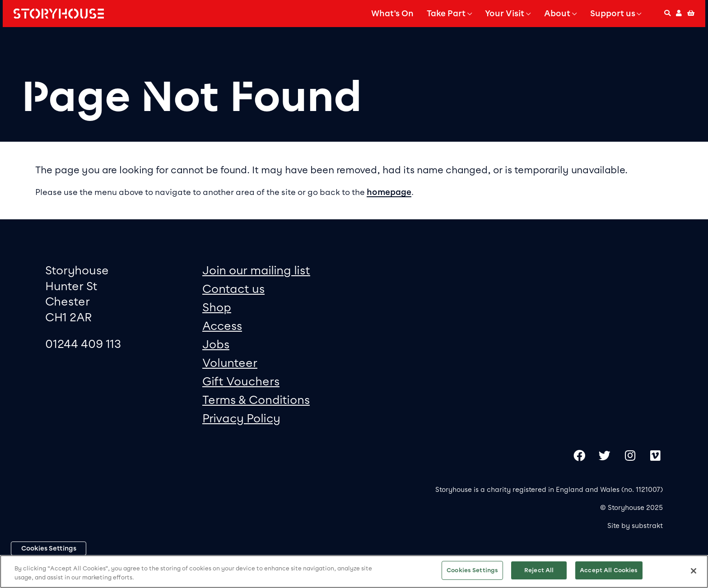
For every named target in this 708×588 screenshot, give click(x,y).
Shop (217, 307)
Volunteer (230, 363)
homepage (389, 192)
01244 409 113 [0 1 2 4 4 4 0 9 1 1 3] (83, 344)
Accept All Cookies (609, 570)
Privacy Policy (241, 418)
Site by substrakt (635, 526)
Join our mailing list (256, 270)
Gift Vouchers (241, 381)
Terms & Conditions (256, 400)
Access (222, 326)
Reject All (539, 570)
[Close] (694, 571)
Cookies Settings (49, 548)
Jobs (216, 344)
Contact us (233, 289)
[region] (354, 572)
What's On (392, 14)
